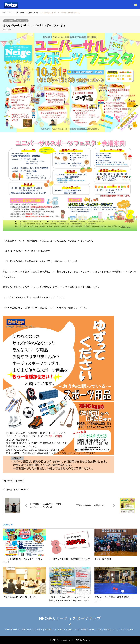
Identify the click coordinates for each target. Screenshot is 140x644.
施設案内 (107, 630)
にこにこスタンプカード (123, 630)
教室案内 (48, 630)
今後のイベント (22, 21)
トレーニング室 (95, 630)
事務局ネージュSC (21, 490)
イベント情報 (9, 21)
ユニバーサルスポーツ (63, 630)
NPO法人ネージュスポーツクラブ (70, 618)
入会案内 (39, 630)
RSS (70, 624)
